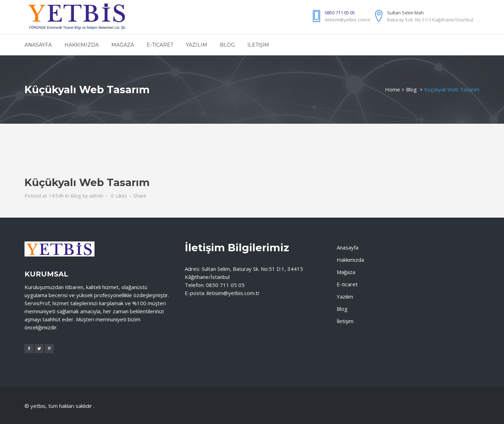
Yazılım (345, 296)
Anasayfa (348, 247)
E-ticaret (347, 284)
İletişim (345, 321)
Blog (411, 89)
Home (393, 89)
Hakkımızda (350, 260)
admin (96, 196)
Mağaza (346, 272)
